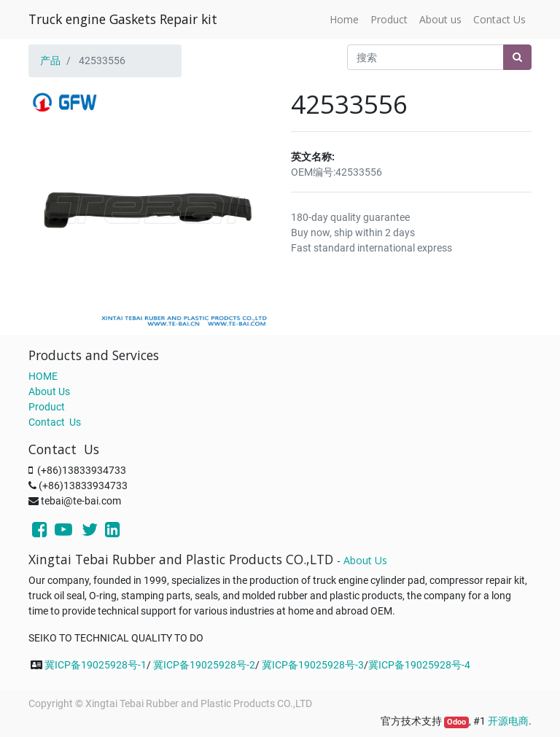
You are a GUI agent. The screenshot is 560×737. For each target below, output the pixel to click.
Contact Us (55, 422)
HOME (43, 376)
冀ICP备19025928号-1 (96, 665)
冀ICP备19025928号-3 (313, 665)
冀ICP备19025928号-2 (204, 665)
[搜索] (517, 57)
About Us (49, 391)
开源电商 (508, 721)
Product (47, 407)
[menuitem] (344, 19)
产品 (50, 61)
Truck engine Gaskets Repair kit (123, 19)
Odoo (456, 722)
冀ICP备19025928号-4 (419, 665)
